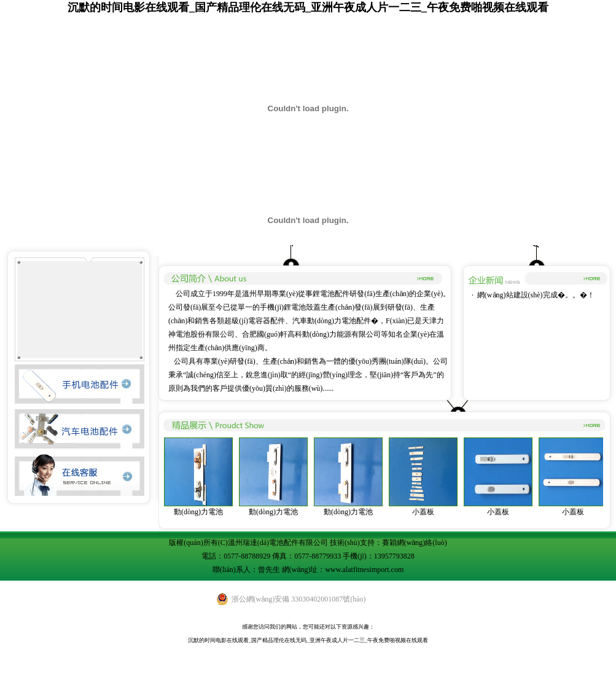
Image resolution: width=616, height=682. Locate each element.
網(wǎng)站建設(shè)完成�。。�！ (536, 295)
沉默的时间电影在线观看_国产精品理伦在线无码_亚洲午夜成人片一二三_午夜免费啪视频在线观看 (308, 7)
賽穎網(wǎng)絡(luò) (415, 543)
